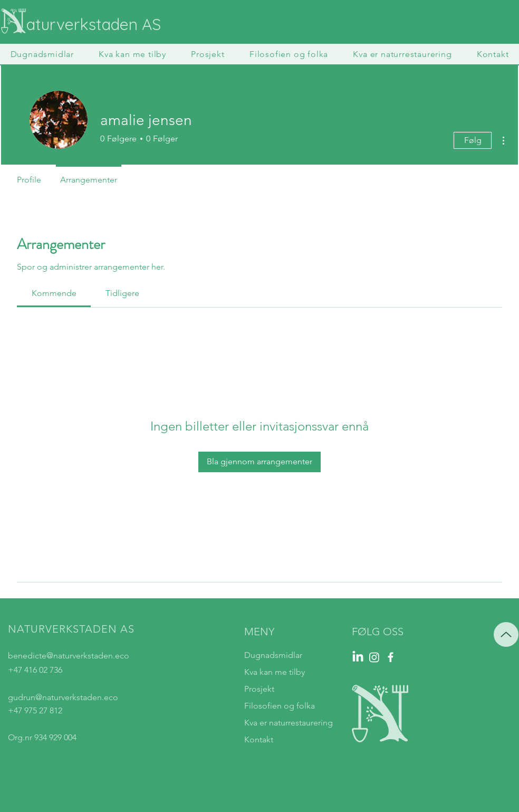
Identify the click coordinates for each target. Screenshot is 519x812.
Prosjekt (259, 689)
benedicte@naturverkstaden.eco (69, 656)
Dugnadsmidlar (273, 655)
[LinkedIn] (358, 657)
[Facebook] (391, 657)
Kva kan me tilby (275, 672)
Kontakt (259, 739)
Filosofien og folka (280, 706)
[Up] (506, 634)
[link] (54, 293)
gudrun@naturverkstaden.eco (63, 697)
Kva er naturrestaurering (289, 723)
